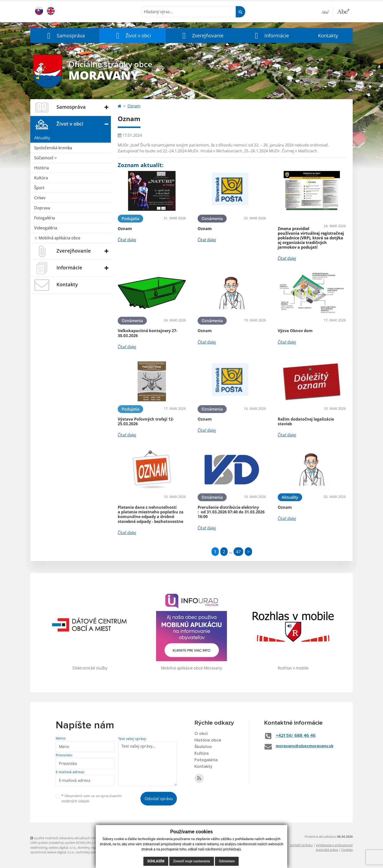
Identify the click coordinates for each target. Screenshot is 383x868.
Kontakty (328, 36)
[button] (65, 36)
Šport (39, 188)
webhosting (39, 847)
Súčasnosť (45, 158)
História (42, 168)
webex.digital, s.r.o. (63, 847)
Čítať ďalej (127, 240)
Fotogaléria (45, 218)
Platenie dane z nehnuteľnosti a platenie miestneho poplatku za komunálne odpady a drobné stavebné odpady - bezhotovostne (151, 514)
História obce (208, 740)
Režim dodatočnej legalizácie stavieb (306, 421)
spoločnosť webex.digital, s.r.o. (52, 852)
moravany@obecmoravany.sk (305, 746)
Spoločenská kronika (53, 148)
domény (84, 847)
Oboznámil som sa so (92, 798)
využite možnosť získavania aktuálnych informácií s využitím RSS (79, 838)
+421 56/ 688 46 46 (296, 736)
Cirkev (40, 198)
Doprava (42, 208)
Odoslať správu (159, 799)
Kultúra (41, 178)
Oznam (134, 106)
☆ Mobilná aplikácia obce (57, 238)
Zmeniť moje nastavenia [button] (192, 861)
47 (238, 552)
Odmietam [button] (227, 861)
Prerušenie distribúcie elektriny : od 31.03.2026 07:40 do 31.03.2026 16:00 (231, 512)
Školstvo (203, 747)
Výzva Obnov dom (295, 331)
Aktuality (42, 138)
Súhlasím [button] (156, 861)
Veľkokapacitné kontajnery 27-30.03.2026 (148, 333)
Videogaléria (46, 228)
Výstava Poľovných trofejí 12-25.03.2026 (146, 421)
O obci (201, 734)
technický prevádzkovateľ (95, 852)
